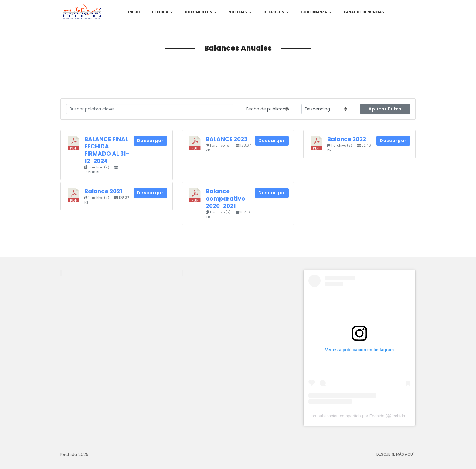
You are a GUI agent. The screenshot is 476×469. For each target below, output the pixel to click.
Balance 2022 (347, 139)
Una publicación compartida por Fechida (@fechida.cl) (360, 416)
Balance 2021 (103, 191)
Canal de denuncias (364, 12)
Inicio (134, 12)
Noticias (238, 12)
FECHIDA (160, 12)
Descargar (150, 141)
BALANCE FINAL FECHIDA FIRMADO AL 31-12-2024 (107, 150)
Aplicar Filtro (385, 109)
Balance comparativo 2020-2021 (226, 199)
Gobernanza (314, 12)
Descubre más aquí (395, 454)
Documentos (199, 12)
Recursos (274, 12)
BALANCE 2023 (227, 139)
